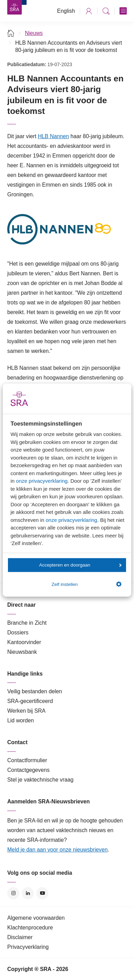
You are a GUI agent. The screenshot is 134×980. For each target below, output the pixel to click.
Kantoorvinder (24, 642)
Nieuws (34, 33)
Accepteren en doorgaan (80, 565)
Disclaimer (20, 937)
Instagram (13, 893)
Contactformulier (27, 760)
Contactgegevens (28, 770)
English (66, 11)
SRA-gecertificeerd (30, 701)
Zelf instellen (86, 584)
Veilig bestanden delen (35, 691)
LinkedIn (28, 893)
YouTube (42, 893)
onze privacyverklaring (42, 481)
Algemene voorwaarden (36, 918)
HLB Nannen (53, 136)
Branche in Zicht (27, 623)
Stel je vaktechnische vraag (40, 780)
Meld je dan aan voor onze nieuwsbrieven (58, 850)
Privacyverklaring (28, 947)
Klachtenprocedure (30, 928)
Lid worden (21, 720)
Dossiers (18, 632)
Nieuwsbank (22, 652)
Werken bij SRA (26, 711)
